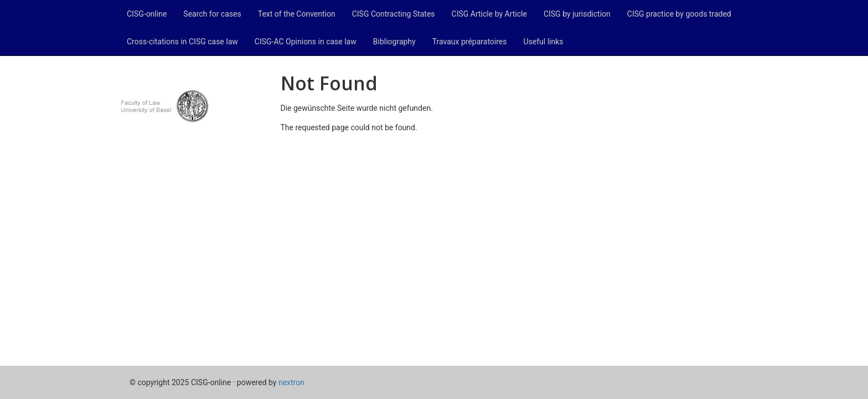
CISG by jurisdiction (577, 14)
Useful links (544, 42)
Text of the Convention (297, 14)
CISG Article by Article (489, 14)
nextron (291, 382)
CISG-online (147, 14)
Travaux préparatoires (470, 42)
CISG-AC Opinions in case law (306, 42)
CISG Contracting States (394, 14)
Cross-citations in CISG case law (182, 42)
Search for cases (212, 14)
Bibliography (394, 42)
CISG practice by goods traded (679, 14)
